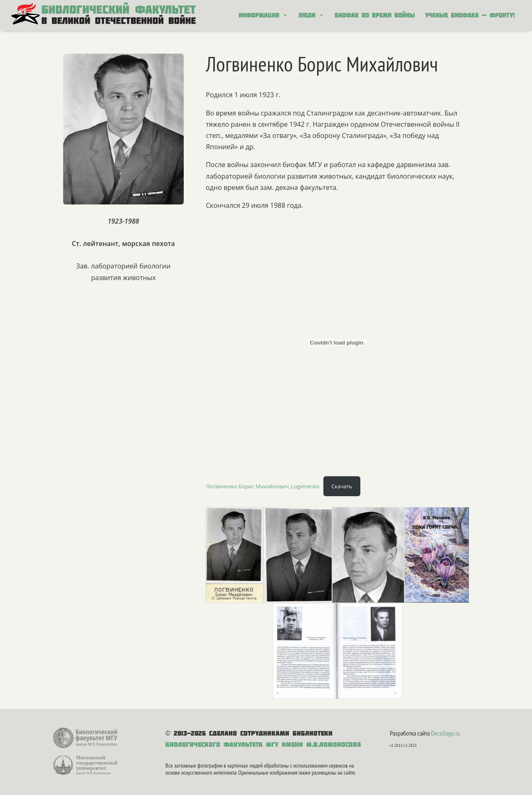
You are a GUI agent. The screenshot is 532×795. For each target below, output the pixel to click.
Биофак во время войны (375, 15)
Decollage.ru (446, 733)
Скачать (342, 486)
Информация (263, 15)
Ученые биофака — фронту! (470, 15)
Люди (311, 15)
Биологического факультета (214, 745)
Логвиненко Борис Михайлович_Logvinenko (262, 486)
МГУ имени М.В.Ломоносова (314, 745)
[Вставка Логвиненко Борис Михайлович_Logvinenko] (337, 342)
